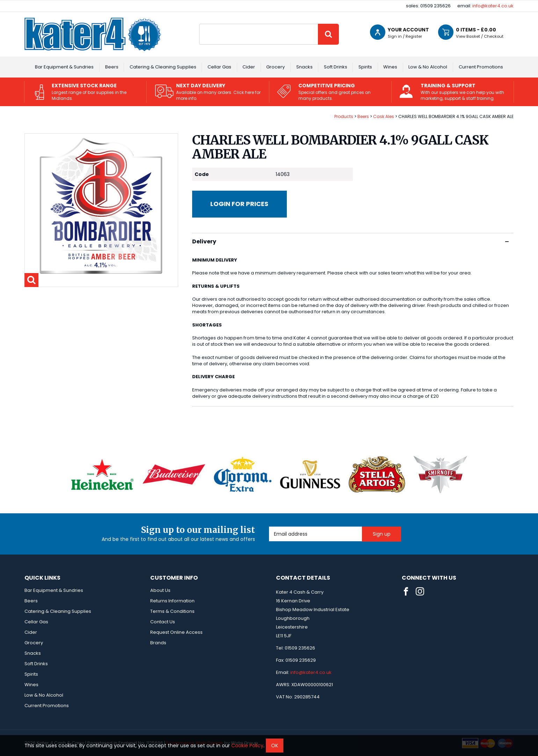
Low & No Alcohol (428, 67)
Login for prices (239, 204)
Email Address (269, 527)
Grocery (275, 67)
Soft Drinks (336, 67)
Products (344, 116)
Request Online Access (176, 632)
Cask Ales (384, 116)
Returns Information (172, 601)
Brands (158, 643)
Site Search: (199, 24)
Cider (249, 67)
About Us (160, 590)
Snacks (304, 67)
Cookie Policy (247, 746)
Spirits (365, 67)
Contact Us (163, 622)
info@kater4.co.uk (493, 6)
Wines (390, 67)
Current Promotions (481, 67)
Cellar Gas (219, 67)
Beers (112, 67)
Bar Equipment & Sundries (64, 67)
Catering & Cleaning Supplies (163, 67)
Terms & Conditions (172, 611)
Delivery (350, 241)
